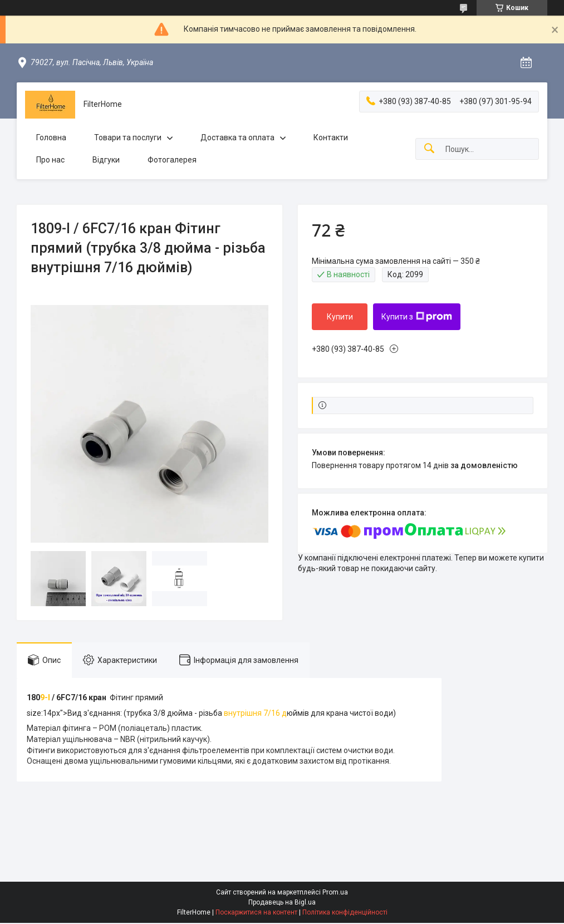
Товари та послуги (128, 137)
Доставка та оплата (237, 137)
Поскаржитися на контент (256, 912)
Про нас (50, 160)
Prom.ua (335, 892)
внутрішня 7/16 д (254, 713)
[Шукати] (429, 149)
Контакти (331, 137)
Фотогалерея (172, 160)
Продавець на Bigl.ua (282, 902)
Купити (340, 317)
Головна (51, 137)
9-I (46, 697)
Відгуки (106, 160)
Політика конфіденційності (345, 912)
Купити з (417, 317)
